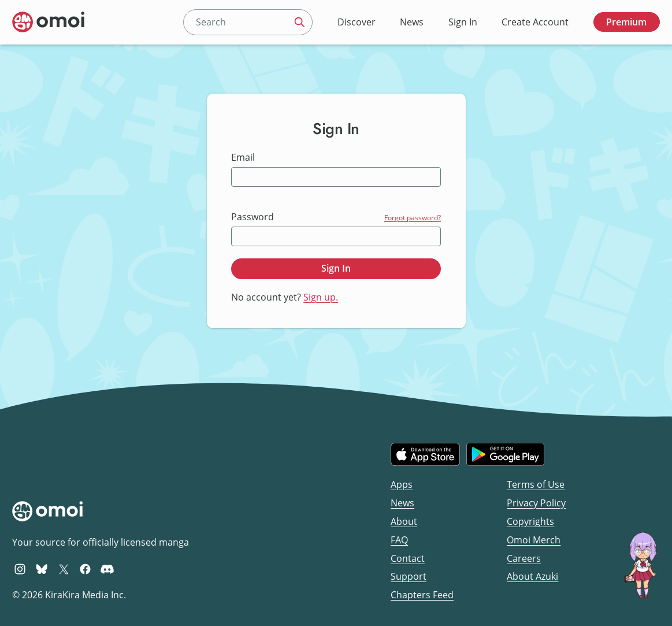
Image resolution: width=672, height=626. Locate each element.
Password (253, 217)
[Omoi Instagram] (20, 569)
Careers (524, 558)
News (412, 22)
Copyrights (530, 521)
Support (409, 576)
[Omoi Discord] (107, 569)
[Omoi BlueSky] (42, 569)
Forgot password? (413, 218)
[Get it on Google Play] (505, 454)
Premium (626, 22)
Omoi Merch (534, 540)
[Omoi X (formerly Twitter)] (64, 569)
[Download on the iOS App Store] (425, 454)
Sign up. (321, 297)
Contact (408, 558)
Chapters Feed (422, 595)
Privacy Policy (536, 503)
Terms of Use (536, 484)
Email (243, 158)
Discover (357, 22)
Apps (402, 484)
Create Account (535, 22)
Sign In (463, 22)
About (404, 521)
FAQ (399, 540)
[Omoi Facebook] (85, 569)
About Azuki (532, 576)
